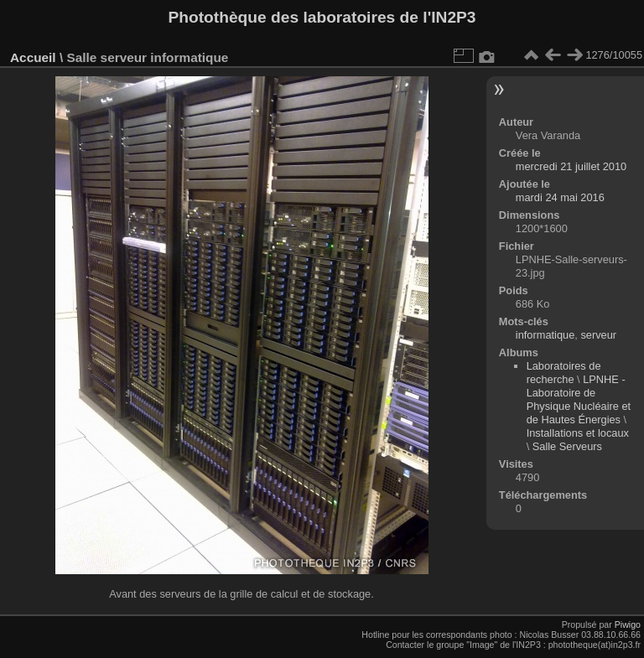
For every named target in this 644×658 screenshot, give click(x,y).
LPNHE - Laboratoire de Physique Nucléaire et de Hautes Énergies (579, 399)
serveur (598, 335)
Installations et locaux (578, 433)
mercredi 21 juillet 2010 (571, 166)
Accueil (33, 57)
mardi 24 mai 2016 (560, 197)
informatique (545, 335)
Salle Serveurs (567, 446)
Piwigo (628, 624)
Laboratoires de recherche (564, 373)
